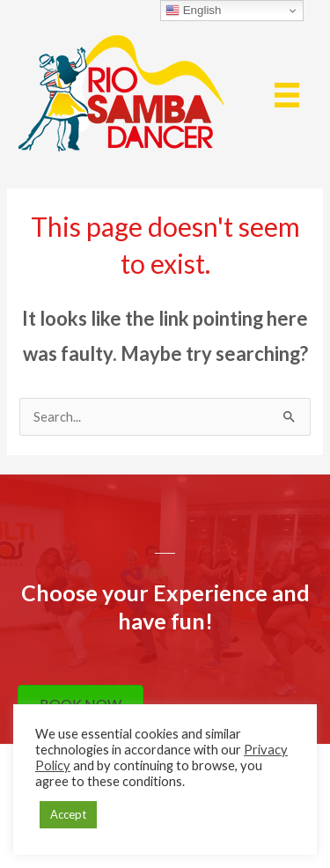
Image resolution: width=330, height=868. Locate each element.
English (193, 11)
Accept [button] (68, 814)
